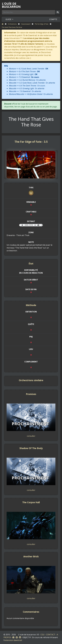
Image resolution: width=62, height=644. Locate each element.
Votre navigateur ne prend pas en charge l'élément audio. (31, 225)
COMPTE (53, 19)
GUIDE (9, 19)
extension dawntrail (13, 640)
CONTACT (51, 635)
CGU (42, 635)
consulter (31, 436)
